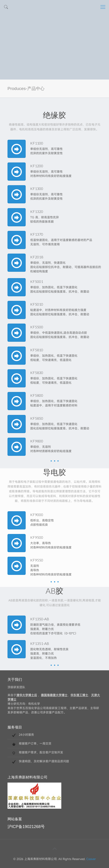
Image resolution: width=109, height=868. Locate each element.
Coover (91, 859)
